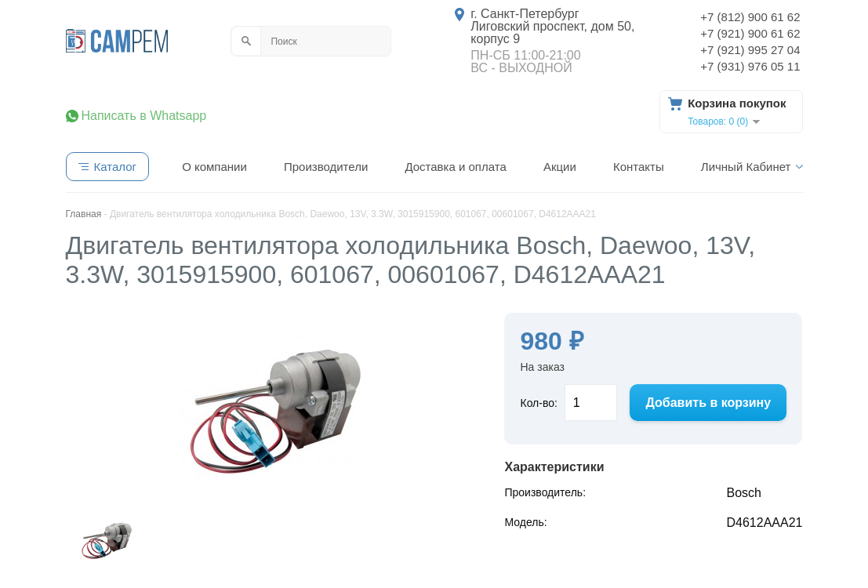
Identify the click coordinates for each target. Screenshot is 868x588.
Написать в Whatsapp (144, 116)
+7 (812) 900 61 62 (750, 17)
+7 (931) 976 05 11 (750, 66)
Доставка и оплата (455, 167)
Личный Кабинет (746, 167)
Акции (560, 167)
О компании (214, 167)
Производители (326, 167)
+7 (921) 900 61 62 (750, 33)
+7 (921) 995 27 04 (750, 50)
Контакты (639, 167)
